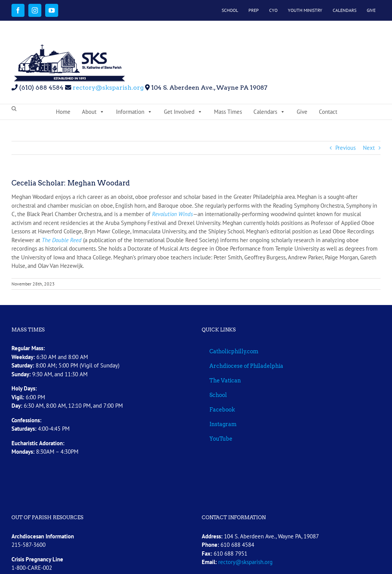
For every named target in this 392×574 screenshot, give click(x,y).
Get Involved (183, 112)
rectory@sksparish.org (107, 88)
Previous (345, 148)
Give (302, 112)
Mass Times (228, 112)
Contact (328, 112)
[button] (14, 109)
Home (63, 112)
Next (369, 148)
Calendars (269, 112)
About (93, 112)
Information (134, 112)
